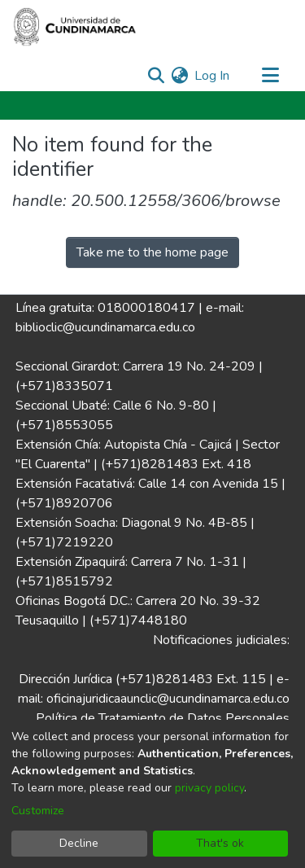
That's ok (220, 843)
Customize (38, 811)
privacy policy (209, 788)
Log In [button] (213, 76)
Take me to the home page (152, 252)
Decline (79, 843)
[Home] (75, 27)
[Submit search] (156, 76)
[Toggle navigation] (270, 76)
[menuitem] (179, 76)
